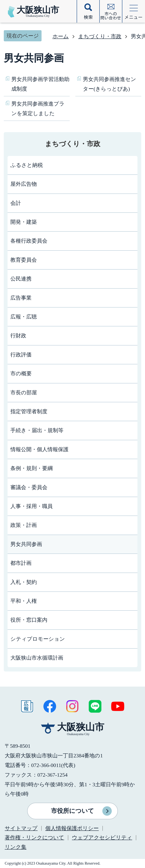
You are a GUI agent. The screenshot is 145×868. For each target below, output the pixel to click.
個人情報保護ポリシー (72, 828)
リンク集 (16, 847)
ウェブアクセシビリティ (102, 838)
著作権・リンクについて (34, 838)
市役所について (72, 811)
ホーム (61, 36)
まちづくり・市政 (100, 36)
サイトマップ (21, 828)
